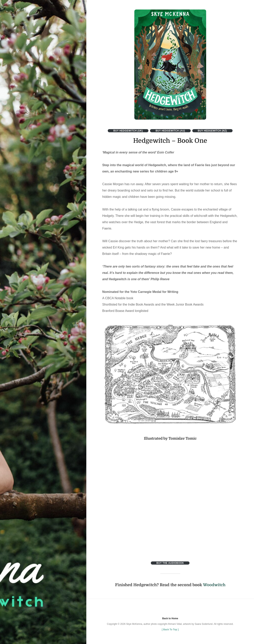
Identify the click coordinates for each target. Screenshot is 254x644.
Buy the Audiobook (170, 563)
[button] (170, 65)
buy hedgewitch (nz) (212, 131)
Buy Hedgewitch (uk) (128, 131)
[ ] (170, 630)
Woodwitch (214, 585)
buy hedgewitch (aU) (170, 131)
